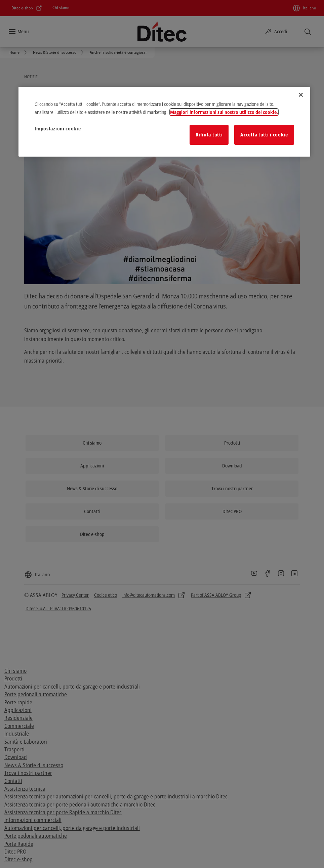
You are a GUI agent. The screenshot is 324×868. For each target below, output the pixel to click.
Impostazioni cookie (58, 129)
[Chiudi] (301, 95)
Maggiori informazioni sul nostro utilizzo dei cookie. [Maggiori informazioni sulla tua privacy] (224, 112)
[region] (164, 122)
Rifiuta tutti (209, 135)
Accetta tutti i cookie (264, 135)
